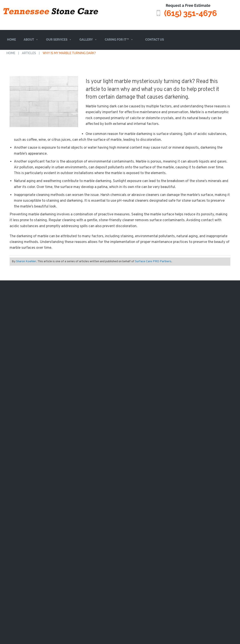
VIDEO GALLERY (99, 329)
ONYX (52, 346)
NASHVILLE (142, 312)
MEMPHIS (141, 321)
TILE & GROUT (58, 419)
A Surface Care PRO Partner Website (120, 521)
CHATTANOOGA (145, 338)
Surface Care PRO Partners (153, 261)
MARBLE (54, 312)
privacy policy (141, 492)
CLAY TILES (56, 381)
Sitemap (109, 515)
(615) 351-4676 (190, 13)
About (31, 40)
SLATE (52, 389)
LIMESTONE (56, 321)
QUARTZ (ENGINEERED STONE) (58, 404)
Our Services (59, 40)
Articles (29, 53)
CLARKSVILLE (144, 346)
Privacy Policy (127, 515)
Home (12, 40)
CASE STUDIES (98, 312)
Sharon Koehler (26, 261)
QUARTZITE (56, 338)
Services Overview (19, 328)
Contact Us (155, 40)
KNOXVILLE (142, 329)
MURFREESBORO (146, 355)
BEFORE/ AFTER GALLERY (107, 321)
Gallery (88, 40)
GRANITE (54, 355)
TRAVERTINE (57, 329)
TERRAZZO (55, 372)
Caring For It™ (119, 40)
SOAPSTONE (57, 364)
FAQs (7, 336)
